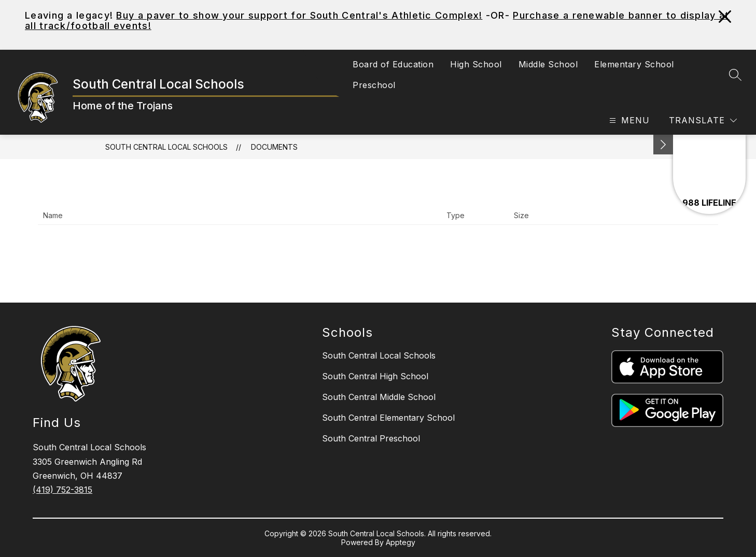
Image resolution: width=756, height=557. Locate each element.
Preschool (374, 85)
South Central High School (375, 376)
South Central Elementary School (388, 418)
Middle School (548, 64)
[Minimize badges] (663, 145)
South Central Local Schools (166, 147)
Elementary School (634, 64)
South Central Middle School (379, 397)
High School (476, 64)
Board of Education (393, 64)
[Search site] (735, 75)
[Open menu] (628, 120)
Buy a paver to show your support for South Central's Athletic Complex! (299, 15)
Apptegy (401, 542)
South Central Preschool (371, 438)
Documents (274, 147)
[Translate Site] (703, 120)
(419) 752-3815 (62, 490)
